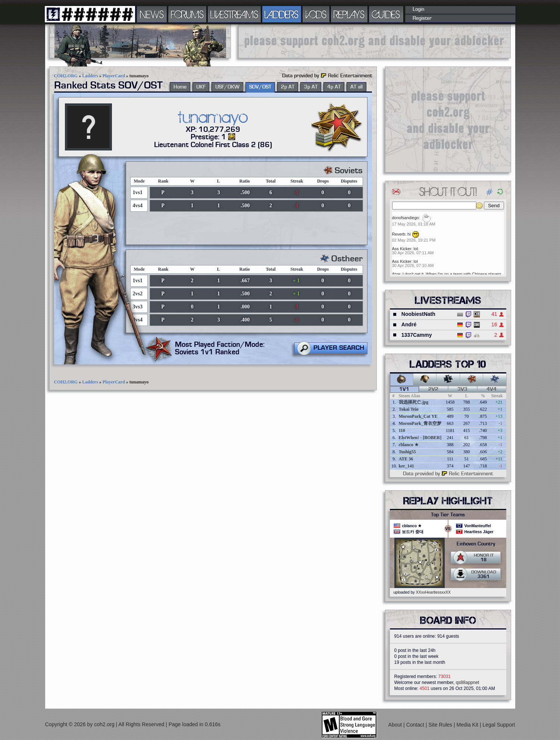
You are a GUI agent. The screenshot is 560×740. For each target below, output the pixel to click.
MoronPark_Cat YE (418, 416)
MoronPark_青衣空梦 (420, 423)
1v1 (404, 389)
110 (402, 430)
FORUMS (187, 14)
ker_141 (406, 466)
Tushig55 (407, 452)
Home (180, 87)
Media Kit (468, 725)
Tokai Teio (409, 409)
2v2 (433, 389)
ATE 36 (406, 459)
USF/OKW (227, 87)
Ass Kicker (402, 249)
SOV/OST (260, 87)
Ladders (90, 76)
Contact (416, 725)
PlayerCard (114, 76)
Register (422, 18)
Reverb (399, 234)
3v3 (462, 389)
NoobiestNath (418, 314)
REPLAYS (349, 14)
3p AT (311, 87)
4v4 (492, 389)
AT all (356, 87)
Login (418, 9)
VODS (316, 14)
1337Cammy (417, 335)
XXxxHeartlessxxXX (433, 592)
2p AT (288, 87)
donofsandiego (406, 218)
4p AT (334, 87)
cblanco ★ (409, 445)
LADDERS (281, 14)
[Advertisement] (375, 41)
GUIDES (386, 14)
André (409, 324)
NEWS (152, 14)
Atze (396, 274)
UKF (201, 87)
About (396, 725)
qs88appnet (468, 683)
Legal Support (499, 725)
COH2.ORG (66, 76)
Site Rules (441, 725)
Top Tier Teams (448, 515)
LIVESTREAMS (234, 14)
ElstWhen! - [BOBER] (420, 438)
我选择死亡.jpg (414, 402)
